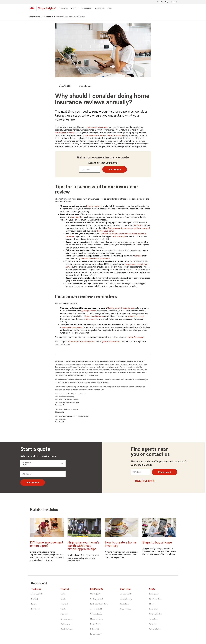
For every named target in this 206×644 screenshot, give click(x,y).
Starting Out (95, 594)
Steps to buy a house (157, 543)
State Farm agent (136, 337)
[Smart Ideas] (100, 9)
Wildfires (153, 624)
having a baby (129, 308)
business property (136, 316)
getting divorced (89, 311)
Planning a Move (97, 619)
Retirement (65, 624)
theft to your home (105, 231)
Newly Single (95, 624)
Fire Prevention (155, 599)
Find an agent (165, 472)
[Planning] (74, 9)
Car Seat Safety (126, 594)
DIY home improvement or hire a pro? (47, 544)
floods (72, 133)
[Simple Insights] (47, 9)
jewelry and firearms (95, 316)
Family (34, 604)
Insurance (65, 614)
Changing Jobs (96, 614)
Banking (34, 599)
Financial (64, 604)
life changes (91, 319)
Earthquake (154, 594)
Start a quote (115, 169)
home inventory (93, 206)
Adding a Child (96, 609)
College (64, 594)
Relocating (94, 629)
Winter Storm (155, 629)
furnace (138, 256)
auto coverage (119, 236)
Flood (151, 604)
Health (63, 609)
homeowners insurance (97, 127)
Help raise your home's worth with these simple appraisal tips (83, 546)
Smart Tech (124, 604)
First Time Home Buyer (99, 604)
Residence (35, 609)
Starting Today (125, 609)
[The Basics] (64, 9)
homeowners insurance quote (81, 342)
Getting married (114, 308)
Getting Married (96, 599)
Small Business (67, 629)
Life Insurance (66, 619)
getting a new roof (142, 228)
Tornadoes (153, 619)
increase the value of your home (95, 259)
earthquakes (61, 133)
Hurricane (153, 609)
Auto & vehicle (37, 594)
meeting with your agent (71, 327)
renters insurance (115, 135)
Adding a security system (119, 228)
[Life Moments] (86, 9)
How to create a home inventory (121, 544)
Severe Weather (156, 614)
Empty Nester (96, 634)
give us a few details (111, 342)
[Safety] (110, 9)
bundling (137, 225)
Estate (63, 599)
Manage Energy (126, 599)
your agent (76, 217)
